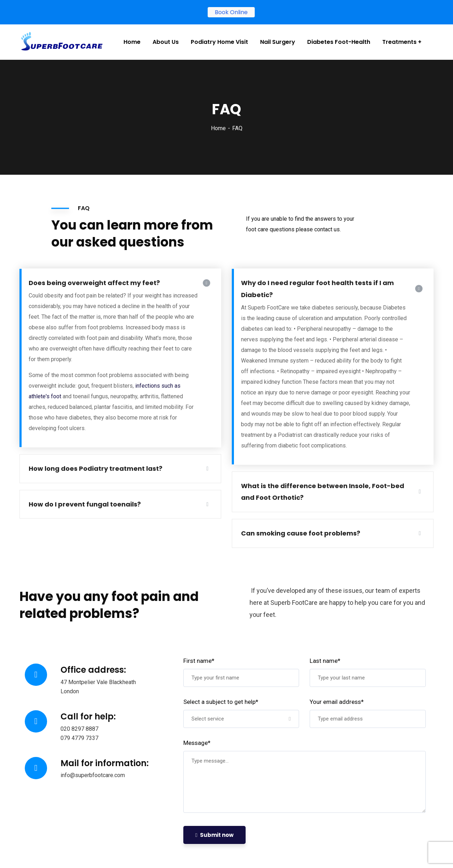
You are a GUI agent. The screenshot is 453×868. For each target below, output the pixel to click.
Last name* (325, 661)
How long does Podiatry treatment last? (96, 468)
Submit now (214, 835)
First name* (199, 661)
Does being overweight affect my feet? (94, 283)
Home (218, 128)
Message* (197, 743)
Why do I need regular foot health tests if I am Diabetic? (317, 289)
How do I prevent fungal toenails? (85, 504)
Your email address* (337, 702)
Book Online (232, 12)
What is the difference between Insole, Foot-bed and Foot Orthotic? (323, 492)
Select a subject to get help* (221, 702)
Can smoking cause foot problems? (301, 533)
